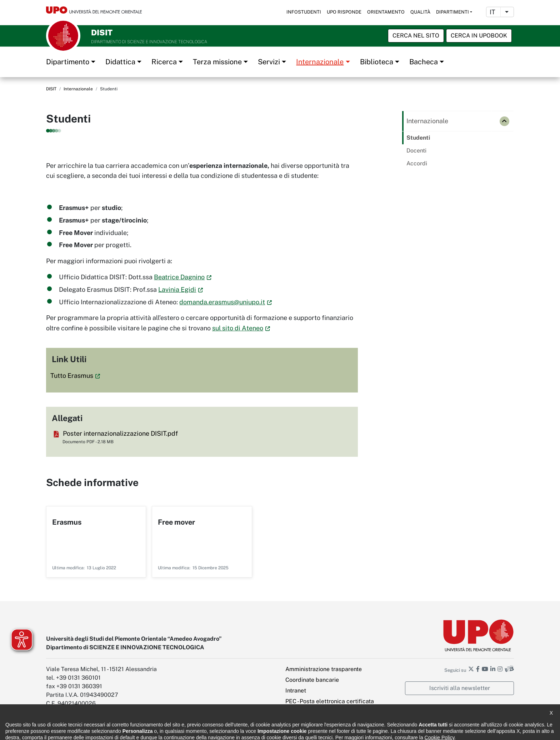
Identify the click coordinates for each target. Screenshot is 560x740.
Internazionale (320, 62)
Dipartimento (68, 62)
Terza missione (217, 62)
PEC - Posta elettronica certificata (330, 701)
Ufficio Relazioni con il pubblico (247, 729)
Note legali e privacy (141, 729)
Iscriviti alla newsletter (460, 688)
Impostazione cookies (314, 712)
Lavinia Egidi (177, 289)
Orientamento (386, 12)
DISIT (51, 89)
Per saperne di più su (96, 542)
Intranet (296, 691)
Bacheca (424, 62)
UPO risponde (344, 12)
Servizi (269, 62)
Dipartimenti (452, 12)
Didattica (120, 62)
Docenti (416, 151)
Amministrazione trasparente (324, 669)
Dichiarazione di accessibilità (77, 729)
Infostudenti (304, 12)
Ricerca (164, 62)
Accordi (417, 163)
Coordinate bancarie (312, 680)
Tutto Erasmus (72, 376)
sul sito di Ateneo (238, 328)
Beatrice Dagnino (179, 277)
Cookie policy (188, 729)
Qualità (420, 12)
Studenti (418, 138)
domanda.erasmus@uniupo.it (222, 302)
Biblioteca (377, 62)
